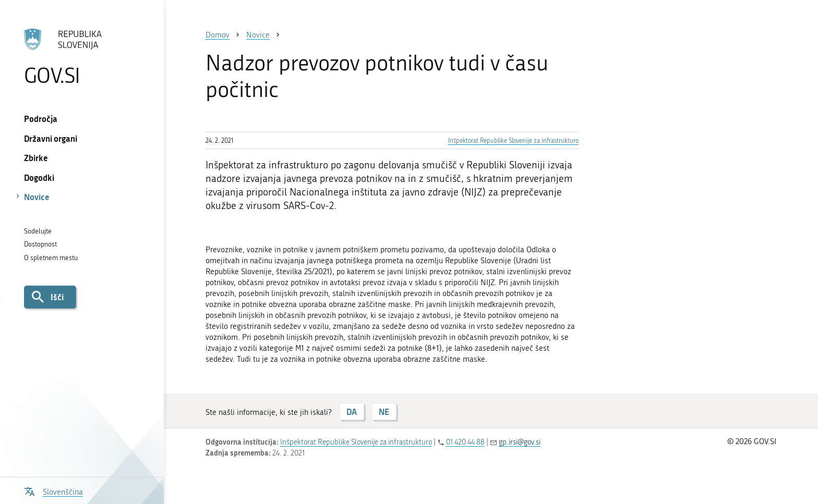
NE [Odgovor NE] (384, 411)
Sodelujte (38, 231)
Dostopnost (40, 244)
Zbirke (36, 158)
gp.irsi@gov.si (520, 442)
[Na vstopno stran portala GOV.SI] (82, 57)
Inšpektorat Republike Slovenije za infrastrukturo (513, 141)
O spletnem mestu (51, 258)
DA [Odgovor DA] (352, 411)
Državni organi (51, 138)
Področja (41, 119)
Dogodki (39, 177)
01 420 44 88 (465, 442)
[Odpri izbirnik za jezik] (53, 491)
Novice (37, 197)
